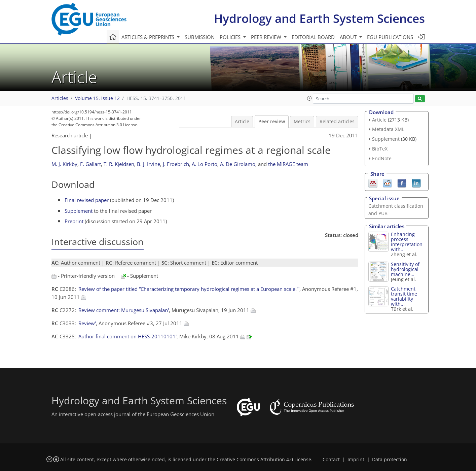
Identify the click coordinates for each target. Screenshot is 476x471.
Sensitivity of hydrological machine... (405, 269)
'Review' (87, 323)
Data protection (390, 460)
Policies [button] (231, 37)
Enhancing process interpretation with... (407, 242)
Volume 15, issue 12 (97, 98)
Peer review (272, 122)
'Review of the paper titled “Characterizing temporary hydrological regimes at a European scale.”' (188, 289)
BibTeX (380, 149)
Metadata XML (388, 129)
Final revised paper (87, 200)
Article (242, 122)
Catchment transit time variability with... (404, 296)
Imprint (356, 460)
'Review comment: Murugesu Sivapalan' (123, 310)
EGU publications (390, 37)
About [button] (349, 37)
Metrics (302, 122)
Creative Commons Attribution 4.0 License (264, 460)
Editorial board (313, 37)
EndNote (382, 158)
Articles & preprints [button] (149, 37)
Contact (331, 460)
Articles (60, 98)
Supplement (79, 211)
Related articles (337, 122)
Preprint (74, 221)
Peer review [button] (267, 37)
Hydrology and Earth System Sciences (319, 18)
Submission (200, 37)
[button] (309, 98)
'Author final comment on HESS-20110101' (127, 336)
